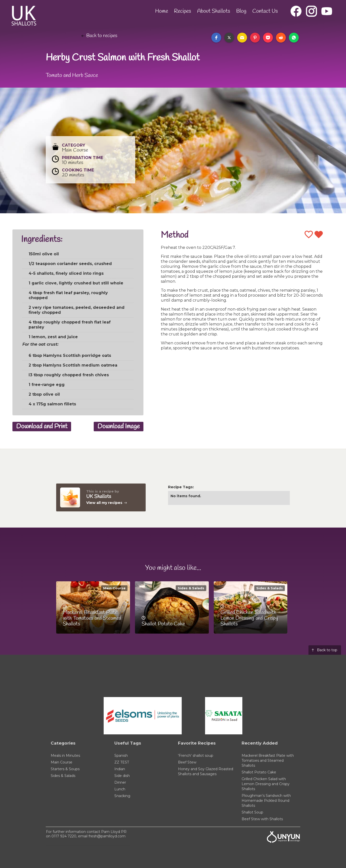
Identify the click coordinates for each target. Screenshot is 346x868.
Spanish (121, 756)
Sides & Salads (191, 588)
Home (162, 11)
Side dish (122, 776)
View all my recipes (104, 503)
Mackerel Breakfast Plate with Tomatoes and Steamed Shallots (268, 760)
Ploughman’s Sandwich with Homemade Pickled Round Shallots (266, 801)
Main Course (114, 588)
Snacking (122, 796)
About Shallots (214, 11)
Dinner (120, 782)
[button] (216, 38)
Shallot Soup (252, 812)
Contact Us (265, 11)
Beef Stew (187, 762)
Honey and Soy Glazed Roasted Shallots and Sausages (206, 771)
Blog (241, 11)
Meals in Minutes (65, 756)
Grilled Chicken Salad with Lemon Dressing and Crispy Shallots (266, 784)
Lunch (120, 789)
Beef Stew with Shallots (262, 819)
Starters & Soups (65, 769)
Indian (120, 769)
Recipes (183, 11)
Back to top (327, 650)
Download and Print (42, 427)
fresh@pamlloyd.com (107, 836)
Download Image (119, 427)
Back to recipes (102, 36)
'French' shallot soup (196, 756)
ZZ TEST (122, 762)
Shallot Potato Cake (259, 772)
